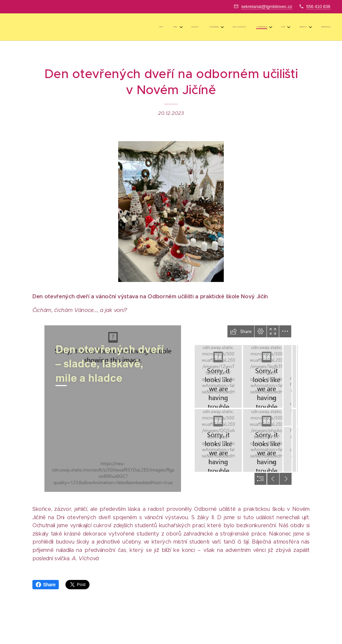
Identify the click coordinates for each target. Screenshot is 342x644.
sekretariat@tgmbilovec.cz (267, 7)
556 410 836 (318, 7)
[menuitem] (230, 27)
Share (46, 585)
